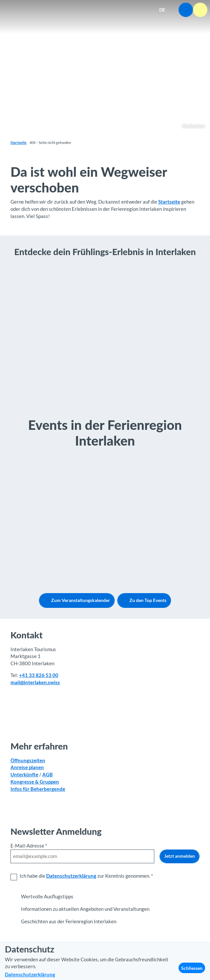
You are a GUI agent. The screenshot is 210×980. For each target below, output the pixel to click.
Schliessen (192, 968)
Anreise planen (27, 767)
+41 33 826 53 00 (39, 675)
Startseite (19, 143)
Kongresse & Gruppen (35, 782)
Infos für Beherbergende (38, 789)
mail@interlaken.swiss (35, 682)
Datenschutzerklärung (71, 876)
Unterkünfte (24, 775)
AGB (48, 775)
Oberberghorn (193, 126)
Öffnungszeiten (28, 760)
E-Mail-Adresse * (29, 846)
